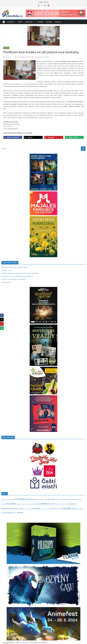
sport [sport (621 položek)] (73, 509)
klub (24, 57)
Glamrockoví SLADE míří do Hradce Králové (14, 267)
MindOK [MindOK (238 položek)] (58, 504)
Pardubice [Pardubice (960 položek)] (6, 508)
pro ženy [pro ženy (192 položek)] (25, 509)
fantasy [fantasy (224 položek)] (45, 500)
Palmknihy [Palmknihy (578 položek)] (72, 504)
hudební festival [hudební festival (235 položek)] (20, 504)
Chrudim (49, 22)
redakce (19, 57)
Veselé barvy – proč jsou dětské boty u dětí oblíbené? (17, 276)
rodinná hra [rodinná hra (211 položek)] (46, 509)
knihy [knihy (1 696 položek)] (44, 504)
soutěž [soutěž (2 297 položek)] (66, 508)
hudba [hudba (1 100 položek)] (12, 504)
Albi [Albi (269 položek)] (2, 500)
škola (38, 57)
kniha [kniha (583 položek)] (39, 504)
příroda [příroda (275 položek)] (30, 509)
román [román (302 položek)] (60, 509)
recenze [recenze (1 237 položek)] (36, 508)
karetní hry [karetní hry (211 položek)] (27, 504)
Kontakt (58, 22)
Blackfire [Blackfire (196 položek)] (6, 500)
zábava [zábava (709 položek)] (20, 512)
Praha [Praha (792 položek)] (14, 508)
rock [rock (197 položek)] (42, 509)
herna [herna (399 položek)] (63, 499)
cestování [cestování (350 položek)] (12, 499)
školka (41, 57)
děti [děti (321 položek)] (42, 499)
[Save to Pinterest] (54, 137)
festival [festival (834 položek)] (51, 499)
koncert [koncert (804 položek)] (51, 504)
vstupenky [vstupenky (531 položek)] (8, 512)
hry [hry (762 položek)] (7, 504)
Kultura (10, 22)
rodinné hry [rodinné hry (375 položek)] (53, 509)
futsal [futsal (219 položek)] (59, 500)
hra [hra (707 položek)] (77, 499)
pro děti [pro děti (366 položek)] (20, 509)
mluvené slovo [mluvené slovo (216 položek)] (64, 504)
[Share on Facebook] (13, 137)
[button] (14, 22)
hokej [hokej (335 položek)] (73, 499)
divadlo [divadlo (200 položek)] (39, 500)
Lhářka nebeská (6, 282)
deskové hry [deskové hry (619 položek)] (31, 499)
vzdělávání (46, 57)
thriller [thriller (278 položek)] (78, 509)
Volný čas (29, 22)
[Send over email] (74, 137)
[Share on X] (33, 137)
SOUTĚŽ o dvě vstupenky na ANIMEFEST (14, 279)
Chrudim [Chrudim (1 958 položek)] (20, 499)
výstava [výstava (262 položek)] (15, 513)
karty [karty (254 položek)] (32, 504)
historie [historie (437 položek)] (68, 499)
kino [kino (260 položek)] (35, 504)
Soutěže (40, 22)
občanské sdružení (31, 57)
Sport (20, 22)
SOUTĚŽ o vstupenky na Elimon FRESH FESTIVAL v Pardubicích (20, 273)
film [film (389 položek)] (56, 499)
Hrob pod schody (7, 270)
